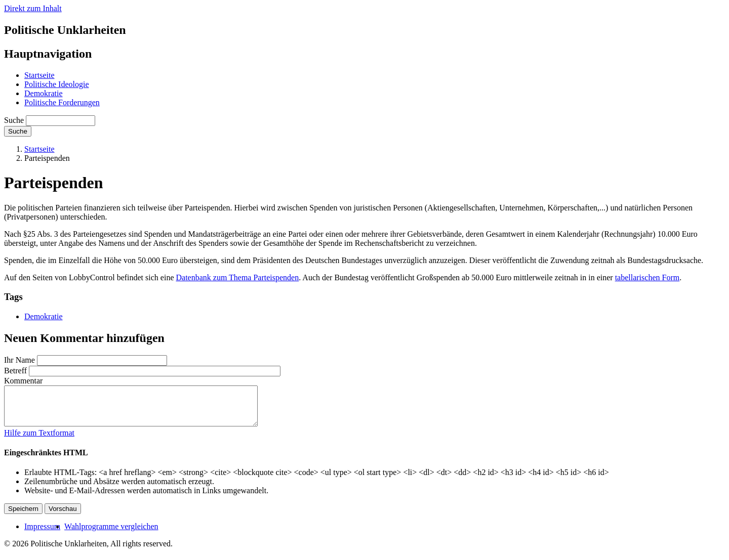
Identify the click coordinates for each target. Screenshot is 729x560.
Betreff (15, 371)
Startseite (39, 75)
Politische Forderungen (62, 102)
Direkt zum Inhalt (33, 8)
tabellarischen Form (647, 277)
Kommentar (23, 381)
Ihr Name (19, 360)
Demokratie (44, 93)
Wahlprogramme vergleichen (111, 534)
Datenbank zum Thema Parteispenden (237, 277)
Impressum (42, 534)
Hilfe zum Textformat (39, 440)
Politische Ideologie (57, 84)
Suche (14, 120)
